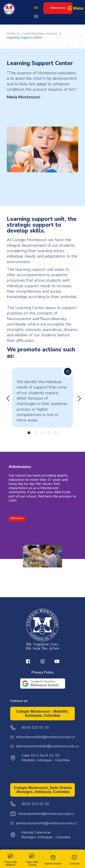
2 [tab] (36, 433)
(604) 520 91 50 (35, 804)
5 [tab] (56, 433)
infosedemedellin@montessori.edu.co (45, 737)
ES (36, 17)
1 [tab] (29, 433)
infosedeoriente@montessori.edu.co (46, 814)
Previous (7, 398)
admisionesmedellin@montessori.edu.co (47, 746)
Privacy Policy (42, 672)
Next (78, 398)
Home (11, 34)
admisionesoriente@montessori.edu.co (46, 823)
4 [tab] (49, 433)
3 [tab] (43, 433)
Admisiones (58, 8)
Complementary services (40, 34)
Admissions (17, 518)
